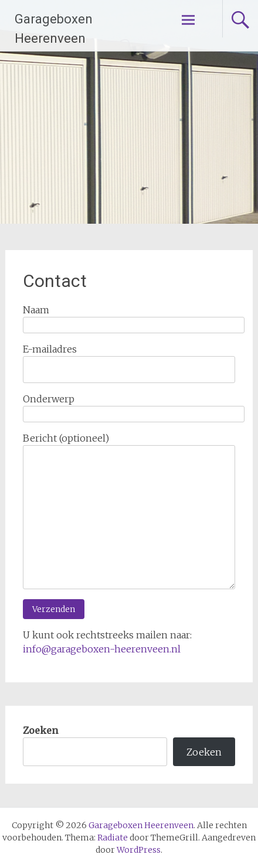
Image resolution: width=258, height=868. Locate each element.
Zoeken (40, 730)
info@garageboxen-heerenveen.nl (102, 649)
